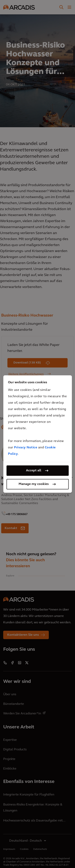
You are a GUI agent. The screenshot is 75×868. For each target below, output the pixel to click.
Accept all (34, 471)
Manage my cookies (34, 484)
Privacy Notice (26, 448)
